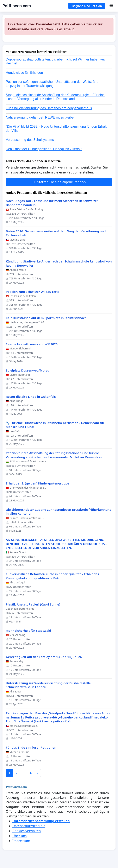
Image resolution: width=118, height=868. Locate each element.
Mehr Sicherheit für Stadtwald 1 (30, 631)
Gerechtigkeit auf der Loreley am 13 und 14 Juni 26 (44, 657)
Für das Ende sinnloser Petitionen (31, 747)
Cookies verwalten (27, 831)
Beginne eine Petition (87, 6)
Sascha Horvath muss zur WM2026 (32, 344)
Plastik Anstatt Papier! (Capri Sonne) (33, 604)
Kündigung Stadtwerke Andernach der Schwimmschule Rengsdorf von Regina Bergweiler (59, 263)
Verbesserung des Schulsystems (30, 140)
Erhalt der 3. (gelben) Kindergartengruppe (38, 483)
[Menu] (111, 6)
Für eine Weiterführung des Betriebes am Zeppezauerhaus (49, 108)
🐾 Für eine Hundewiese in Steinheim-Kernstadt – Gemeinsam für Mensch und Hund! (55, 425)
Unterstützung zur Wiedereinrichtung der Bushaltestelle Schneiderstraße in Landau (48, 685)
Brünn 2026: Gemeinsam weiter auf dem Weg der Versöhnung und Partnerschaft (56, 233)
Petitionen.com (17, 6)
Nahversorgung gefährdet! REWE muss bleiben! (41, 117)
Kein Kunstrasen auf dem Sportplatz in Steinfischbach (46, 318)
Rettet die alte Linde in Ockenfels (31, 397)
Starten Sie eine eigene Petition (59, 182)
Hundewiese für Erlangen (24, 73)
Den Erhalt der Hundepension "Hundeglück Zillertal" (44, 149)
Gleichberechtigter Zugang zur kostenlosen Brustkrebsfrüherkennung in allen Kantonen (59, 512)
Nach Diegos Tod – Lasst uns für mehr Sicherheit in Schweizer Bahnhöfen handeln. (52, 203)
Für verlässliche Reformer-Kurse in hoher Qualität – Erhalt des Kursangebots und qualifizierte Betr (52, 576)
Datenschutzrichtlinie (29, 826)
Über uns (20, 836)
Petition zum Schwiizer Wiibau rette (33, 292)
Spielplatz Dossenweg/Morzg (28, 370)
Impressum (21, 841)
